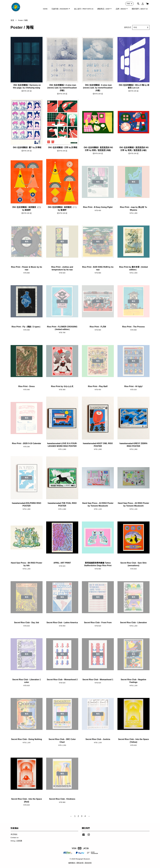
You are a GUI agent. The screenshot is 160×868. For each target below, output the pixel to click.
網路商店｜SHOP (105, 9)
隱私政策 (80, 863)
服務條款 (72, 863)
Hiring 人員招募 (16, 841)
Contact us (15, 838)
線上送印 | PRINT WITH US (84, 9)
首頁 (12, 20)
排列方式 (128, 27)
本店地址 (14, 834)
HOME (45, 9)
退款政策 (88, 863)
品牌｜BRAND (122, 9)
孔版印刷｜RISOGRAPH (61, 9)
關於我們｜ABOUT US (140, 9)
